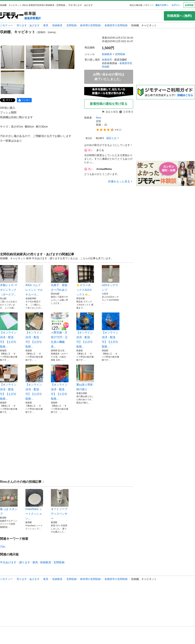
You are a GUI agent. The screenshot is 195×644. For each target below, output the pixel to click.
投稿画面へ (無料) (179, 16)
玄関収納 (71, 25)
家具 (46, 25)
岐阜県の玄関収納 (90, 25)
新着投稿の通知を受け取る (109, 104)
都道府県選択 (32, 18)
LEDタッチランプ (111, 278)
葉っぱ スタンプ (9, 502)
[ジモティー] (12, 16)
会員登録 (189, 5)
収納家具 (57, 25)
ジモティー (6, 25)
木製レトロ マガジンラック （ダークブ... (9, 281)
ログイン (176, 5)
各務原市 (107, 60)
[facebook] (24, 100)
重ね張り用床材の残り (85, 378)
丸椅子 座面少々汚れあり (60, 278)
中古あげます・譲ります (15, 562)
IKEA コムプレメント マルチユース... (34, 281)
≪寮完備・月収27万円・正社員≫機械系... (60, 330)
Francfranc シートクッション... (34, 505)
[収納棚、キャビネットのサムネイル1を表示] (13, 57)
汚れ (3, 547)
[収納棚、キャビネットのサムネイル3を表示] (63, 57)
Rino (99, 118)
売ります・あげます (28, 25)
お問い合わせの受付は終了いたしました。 (109, 77)
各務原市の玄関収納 (116, 25)
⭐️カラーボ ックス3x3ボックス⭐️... (85, 281)
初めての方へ (162, 5)
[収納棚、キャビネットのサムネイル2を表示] (38, 57)
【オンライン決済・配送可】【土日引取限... (9, 330)
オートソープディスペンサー (60, 505)
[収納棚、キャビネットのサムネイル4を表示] (13, 82)
